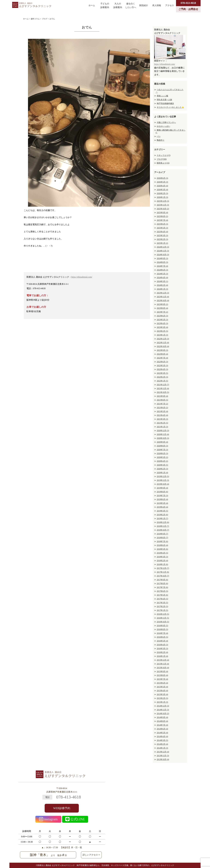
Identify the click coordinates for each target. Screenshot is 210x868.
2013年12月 (163, 752)
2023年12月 (163, 293)
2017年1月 (162, 610)
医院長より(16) (163, 163)
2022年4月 (162, 369)
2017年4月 (162, 599)
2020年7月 (162, 450)
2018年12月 (163, 522)
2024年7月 (162, 266)
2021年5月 (162, 411)
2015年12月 (163, 660)
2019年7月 (162, 496)
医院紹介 (144, 5)
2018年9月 (162, 534)
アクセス (170, 5)
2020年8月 (162, 446)
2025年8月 (162, 216)
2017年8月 (162, 584)
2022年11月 (163, 343)
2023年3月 (162, 327)
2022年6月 (162, 362)
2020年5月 (162, 457)
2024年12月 (163, 247)
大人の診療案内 (118, 5)
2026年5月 (162, 182)
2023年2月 (162, 331)
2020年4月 (162, 461)
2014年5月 (162, 733)
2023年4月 (162, 324)
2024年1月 (162, 289)
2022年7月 (162, 358)
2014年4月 (162, 737)
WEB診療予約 (62, 808)
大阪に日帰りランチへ (166, 122)
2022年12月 (163, 339)
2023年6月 (162, 316)
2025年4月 (162, 232)
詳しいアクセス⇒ (91, 855)
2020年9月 (162, 442)
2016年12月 (163, 614)
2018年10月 (163, 530)
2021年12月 (163, 385)
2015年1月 (162, 702)
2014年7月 (162, 725)
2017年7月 (162, 587)
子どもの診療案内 (105, 5)
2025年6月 (162, 224)
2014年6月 (162, 729)
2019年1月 (162, 519)
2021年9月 (162, 396)
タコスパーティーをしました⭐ (170, 107)
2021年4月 (162, 415)
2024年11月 (163, 251)
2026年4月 (162, 186)
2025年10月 (163, 209)
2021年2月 (162, 423)
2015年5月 (162, 687)
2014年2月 (162, 744)
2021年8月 (162, 400)
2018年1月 (162, 564)
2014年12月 (163, 706)
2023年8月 (162, 308)
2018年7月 (162, 541)
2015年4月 (162, 691)
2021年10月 (163, 392)
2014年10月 (163, 714)
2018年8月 (162, 538)
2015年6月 (162, 683)
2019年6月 (162, 499)
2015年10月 (163, 668)
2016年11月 (163, 618)
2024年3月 (162, 281)
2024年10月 (163, 255)
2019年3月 (162, 511)
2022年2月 (162, 377)
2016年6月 (162, 637)
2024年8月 (162, 262)
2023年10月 (163, 301)
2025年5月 (162, 228)
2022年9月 (162, 350)
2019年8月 (162, 492)
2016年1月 (162, 656)
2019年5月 (162, 503)
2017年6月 (162, 591)
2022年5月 (162, 366)
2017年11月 (163, 572)
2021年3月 (162, 419)
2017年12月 (163, 568)
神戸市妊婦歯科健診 (165, 103)
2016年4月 (162, 645)
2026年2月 (162, 193)
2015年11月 (163, 664)
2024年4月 (162, 278)
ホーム (92, 5)
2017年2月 (162, 607)
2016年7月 (162, 633)
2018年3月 (162, 557)
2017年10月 (163, 576)
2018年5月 (162, 549)
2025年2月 (162, 239)
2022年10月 (163, 346)
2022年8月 (162, 354)
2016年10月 (163, 622)
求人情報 (157, 5)
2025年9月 (162, 213)
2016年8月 (162, 629)
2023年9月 (162, 304)
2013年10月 (163, 759)
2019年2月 (162, 515)
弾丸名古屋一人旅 (164, 100)
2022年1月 (162, 381)
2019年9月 (162, 488)
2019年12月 (163, 476)
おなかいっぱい (163, 126)
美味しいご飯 (162, 96)
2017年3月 (162, 603)
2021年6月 (162, 408)
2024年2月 (162, 285)
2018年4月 (162, 553)
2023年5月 (162, 320)
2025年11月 (163, 205)
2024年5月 (162, 274)
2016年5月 (162, 641)
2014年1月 (162, 748)
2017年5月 (162, 595)
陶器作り (161, 140)
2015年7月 (162, 679)
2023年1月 (162, 335)
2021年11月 (163, 389)
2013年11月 (163, 756)
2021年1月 (162, 427)
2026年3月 (162, 190)
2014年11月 (163, 710)
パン (159, 136)
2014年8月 (162, 721)
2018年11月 (163, 526)
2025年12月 (163, 201)
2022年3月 (162, 373)
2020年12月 (163, 431)
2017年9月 (162, 580)
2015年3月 (162, 694)
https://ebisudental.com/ (82, 277)
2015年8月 (162, 675)
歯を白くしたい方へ (131, 5)
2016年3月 (162, 649)
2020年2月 (162, 469)
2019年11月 (163, 480)
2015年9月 (162, 672)
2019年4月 (162, 507)
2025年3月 (162, 236)
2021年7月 (162, 404)
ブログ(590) (162, 159)
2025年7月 (162, 220)
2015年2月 (162, 698)
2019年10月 (163, 484)
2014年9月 (162, 717)
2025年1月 (162, 243)
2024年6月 (162, 270)
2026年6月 (162, 178)
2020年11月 (163, 434)
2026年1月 (162, 197)
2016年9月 (162, 626)
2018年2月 (162, 561)
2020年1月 (162, 473)
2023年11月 (163, 297)
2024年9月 (162, 258)
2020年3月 (162, 465)
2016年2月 (162, 652)
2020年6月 (162, 454)
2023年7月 (162, 312)
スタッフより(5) (164, 155)
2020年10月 (163, 438)
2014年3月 (162, 740)
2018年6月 (162, 545)
